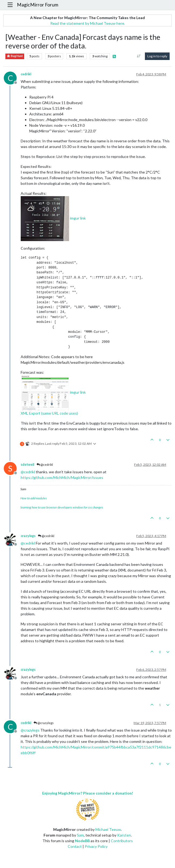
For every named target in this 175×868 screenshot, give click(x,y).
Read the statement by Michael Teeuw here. (88, 23)
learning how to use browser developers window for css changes (62, 507)
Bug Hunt (15, 56)
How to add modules (34, 498)
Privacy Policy (96, 846)
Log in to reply (157, 56)
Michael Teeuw (108, 829)
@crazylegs (44, 723)
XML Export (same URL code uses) (49, 413)
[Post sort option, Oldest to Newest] (139, 56)
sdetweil (27, 465)
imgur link (78, 218)
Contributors (122, 841)
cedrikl (26, 74)
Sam (80, 835)
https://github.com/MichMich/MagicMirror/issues (62, 477)
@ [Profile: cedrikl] (28, 472)
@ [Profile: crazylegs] (30, 730)
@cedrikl (45, 465)
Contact (75, 846)
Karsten (124, 835)
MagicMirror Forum (38, 5)
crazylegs (28, 536)
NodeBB (82, 841)
